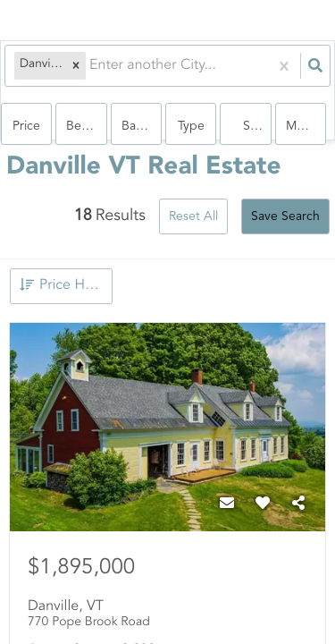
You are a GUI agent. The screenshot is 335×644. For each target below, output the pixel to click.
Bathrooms (142, 126)
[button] (76, 66)
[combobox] (91, 66)
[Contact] (227, 504)
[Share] (298, 504)
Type (191, 126)
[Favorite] (263, 504)
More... (306, 126)
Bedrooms (86, 126)
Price (26, 126)
